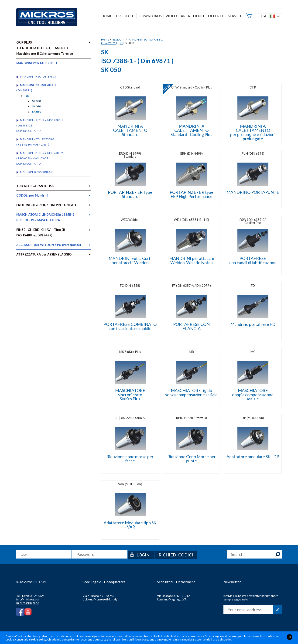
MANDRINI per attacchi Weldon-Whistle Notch (192, 260)
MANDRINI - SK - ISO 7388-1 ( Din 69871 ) (36, 88)
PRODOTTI (118, 39)
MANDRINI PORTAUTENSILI (37, 63)
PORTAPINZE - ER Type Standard (130, 194)
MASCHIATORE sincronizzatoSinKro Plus (130, 395)
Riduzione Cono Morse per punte (192, 459)
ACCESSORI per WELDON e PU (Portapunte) (49, 245)
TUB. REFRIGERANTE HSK (35, 186)
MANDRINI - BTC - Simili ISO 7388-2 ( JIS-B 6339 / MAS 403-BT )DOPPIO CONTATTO (40, 158)
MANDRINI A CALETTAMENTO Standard (130, 130)
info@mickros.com (28, 599)
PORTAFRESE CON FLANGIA (191, 326)
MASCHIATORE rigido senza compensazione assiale (191, 392)
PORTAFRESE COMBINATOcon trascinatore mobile (130, 326)
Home (105, 39)
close (290, 637)
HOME (107, 16)
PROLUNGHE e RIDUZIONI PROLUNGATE (46, 205)
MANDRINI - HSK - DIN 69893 (38, 77)
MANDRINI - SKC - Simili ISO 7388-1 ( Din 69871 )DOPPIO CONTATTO (40, 126)
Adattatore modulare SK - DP (253, 457)
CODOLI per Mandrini (32, 195)
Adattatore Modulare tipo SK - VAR (130, 525)
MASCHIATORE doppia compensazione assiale (253, 395)
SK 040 (36, 106)
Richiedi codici (176, 555)
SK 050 (37, 112)
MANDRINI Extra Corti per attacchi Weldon (130, 260)
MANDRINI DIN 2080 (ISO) (36, 172)
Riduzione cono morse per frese (130, 459)
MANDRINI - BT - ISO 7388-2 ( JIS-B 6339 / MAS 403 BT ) (36, 142)
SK (121, 43)
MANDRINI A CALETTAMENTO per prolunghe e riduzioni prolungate (253, 132)
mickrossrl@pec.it (28, 603)
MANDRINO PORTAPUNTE (253, 192)
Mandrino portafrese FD (253, 324)
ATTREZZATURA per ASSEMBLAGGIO (44, 254)
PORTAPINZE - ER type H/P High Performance (192, 194)
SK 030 (36, 101)
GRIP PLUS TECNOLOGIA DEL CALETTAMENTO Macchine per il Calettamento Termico (45, 48)
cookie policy (38, 639)
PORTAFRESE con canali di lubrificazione (253, 260)
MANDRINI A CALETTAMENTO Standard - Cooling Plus (191, 130)
